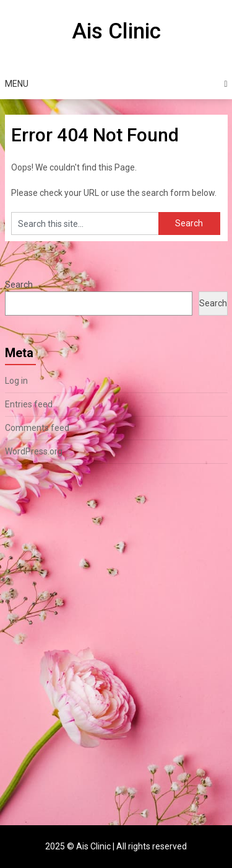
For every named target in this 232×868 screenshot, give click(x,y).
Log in (16, 381)
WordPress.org (34, 451)
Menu (17, 84)
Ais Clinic (116, 31)
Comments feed (37, 428)
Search (19, 285)
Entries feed (29, 404)
